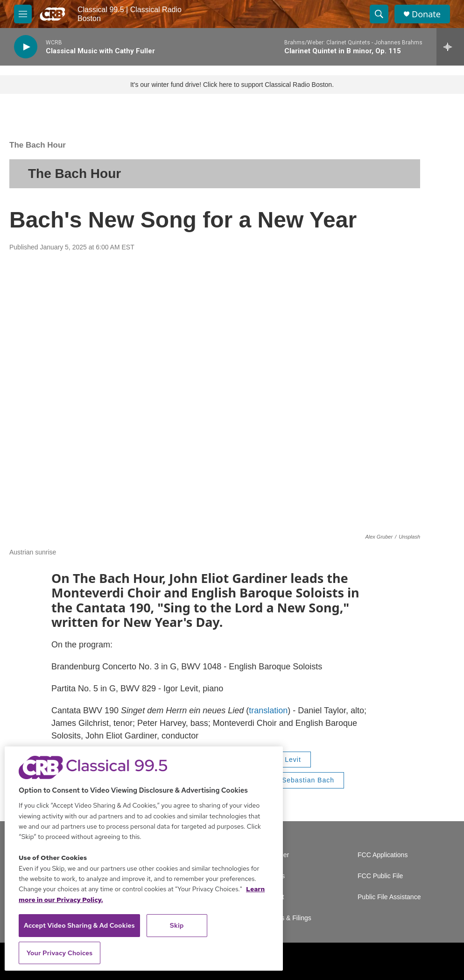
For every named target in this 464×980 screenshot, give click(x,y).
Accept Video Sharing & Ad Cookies (79, 925)
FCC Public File (380, 876)
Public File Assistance (389, 897)
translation (268, 710)
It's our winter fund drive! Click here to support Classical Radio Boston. (232, 85)
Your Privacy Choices (60, 953)
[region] (144, 859)
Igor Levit (285, 760)
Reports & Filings (286, 918)
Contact (273, 897)
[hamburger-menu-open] (23, 14)
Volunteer (275, 855)
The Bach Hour (38, 145)
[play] (26, 47)
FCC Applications (383, 855)
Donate (426, 14)
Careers (273, 876)
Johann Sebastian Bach (295, 780)
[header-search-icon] (379, 14)
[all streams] (450, 47)
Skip (177, 925)
